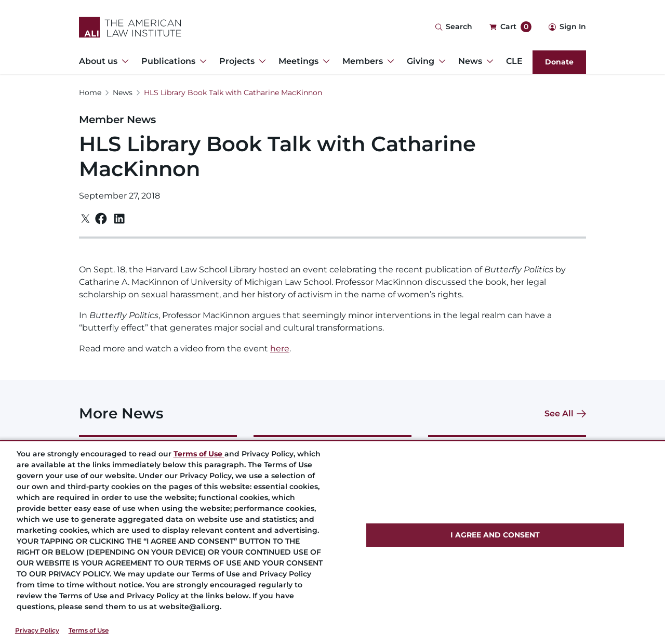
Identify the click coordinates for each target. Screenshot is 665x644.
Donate (559, 62)
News (123, 93)
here (280, 349)
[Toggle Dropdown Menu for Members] (389, 61)
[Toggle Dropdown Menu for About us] (123, 61)
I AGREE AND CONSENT (495, 535)
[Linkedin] (119, 219)
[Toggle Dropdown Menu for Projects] (260, 61)
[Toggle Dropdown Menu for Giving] (440, 61)
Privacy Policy (37, 630)
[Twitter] (85, 219)
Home (90, 93)
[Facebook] (101, 219)
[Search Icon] (454, 27)
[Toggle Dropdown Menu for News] (488, 61)
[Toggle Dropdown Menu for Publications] (201, 61)
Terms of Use (89, 630)
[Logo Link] (130, 27)
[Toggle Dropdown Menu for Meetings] (324, 61)
